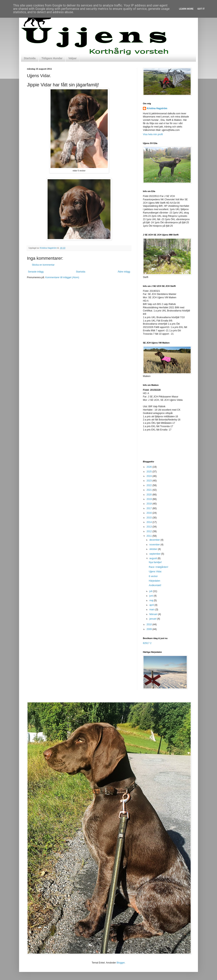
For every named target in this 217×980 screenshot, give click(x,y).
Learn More (186, 9)
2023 (150, 481)
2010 (150, 624)
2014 (150, 522)
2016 (150, 513)
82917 (146, 643)
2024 (150, 476)
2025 (150, 472)
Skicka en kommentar (43, 265)
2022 (150, 485)
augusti (154, 558)
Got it (201, 9)
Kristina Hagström (157, 108)
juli (151, 591)
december (155, 540)
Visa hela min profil (153, 134)
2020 (150, 495)
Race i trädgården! (159, 567)
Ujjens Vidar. (155, 572)
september (155, 554)
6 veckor (153, 576)
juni (152, 596)
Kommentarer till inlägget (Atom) (62, 277)
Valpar (73, 58)
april (152, 605)
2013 (150, 527)
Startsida (30, 58)
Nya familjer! (155, 562)
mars (152, 610)
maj (152, 600)
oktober (154, 549)
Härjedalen (154, 581)
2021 (150, 490)
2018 (150, 504)
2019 (150, 499)
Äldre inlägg (124, 272)
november (155, 545)
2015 (150, 518)
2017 (150, 508)
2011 (150, 536)
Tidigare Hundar (52, 58)
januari (153, 619)
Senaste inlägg (36, 272)
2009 (150, 629)
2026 (150, 467)
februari (154, 614)
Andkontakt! (155, 585)
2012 (150, 531)
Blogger (121, 963)
